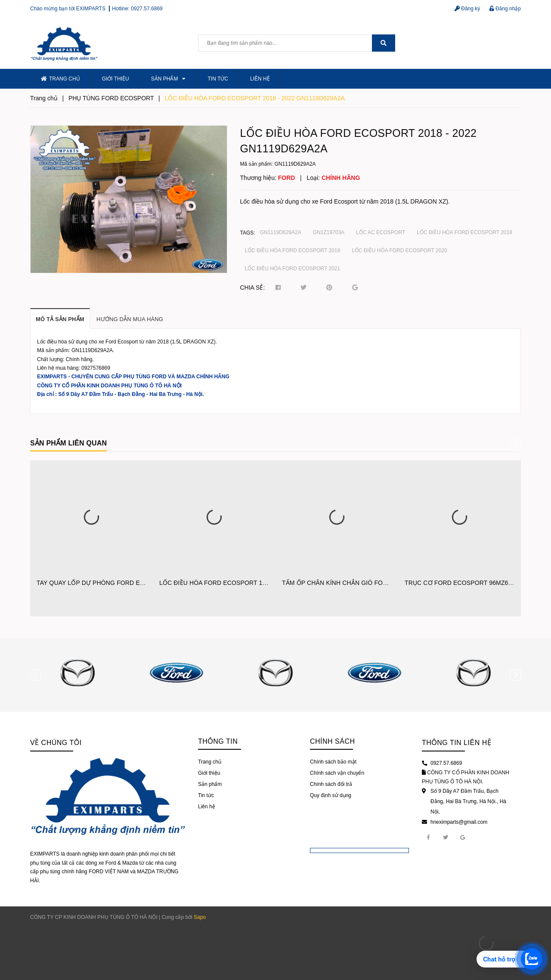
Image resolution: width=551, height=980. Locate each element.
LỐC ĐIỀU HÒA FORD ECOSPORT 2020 (399, 250)
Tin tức (218, 79)
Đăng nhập (505, 9)
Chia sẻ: (253, 288)
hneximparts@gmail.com (459, 822)
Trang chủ (60, 79)
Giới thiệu (116, 79)
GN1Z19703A (329, 232)
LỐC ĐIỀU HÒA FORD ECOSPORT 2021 (293, 269)
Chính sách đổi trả (331, 784)
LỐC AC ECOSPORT (381, 232)
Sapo (200, 917)
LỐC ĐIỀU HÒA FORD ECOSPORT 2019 (293, 250)
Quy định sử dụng (331, 795)
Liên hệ (260, 79)
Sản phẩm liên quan (68, 443)
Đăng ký (467, 9)
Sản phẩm (169, 79)
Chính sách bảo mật (333, 762)
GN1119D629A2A (281, 232)
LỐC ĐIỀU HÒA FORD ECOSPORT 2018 (464, 232)
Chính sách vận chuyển (337, 773)
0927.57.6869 (147, 9)
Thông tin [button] (218, 741)
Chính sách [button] (333, 741)
